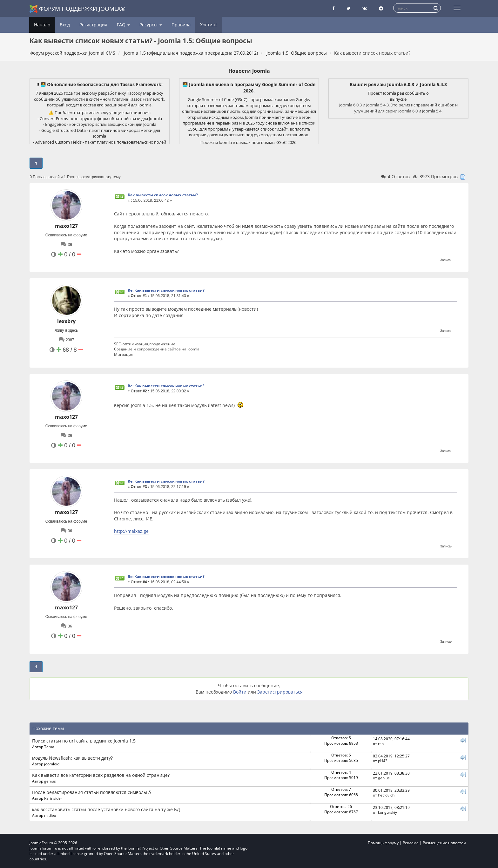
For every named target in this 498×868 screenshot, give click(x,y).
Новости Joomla (249, 71)
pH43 (383, 761)
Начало (42, 25)
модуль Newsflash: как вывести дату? (72, 758)
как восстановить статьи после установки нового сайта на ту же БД (106, 809)
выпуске (398, 99)
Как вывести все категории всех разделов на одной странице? (101, 775)
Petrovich (386, 795)
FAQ (123, 25)
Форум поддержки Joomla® (77, 9)
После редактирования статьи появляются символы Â (92, 792)
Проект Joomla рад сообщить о (398, 93)
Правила (181, 25)
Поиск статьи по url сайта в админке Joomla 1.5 (84, 741)
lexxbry (66, 321)
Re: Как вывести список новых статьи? (166, 290)
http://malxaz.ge (131, 531)
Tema (49, 747)
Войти (240, 692)
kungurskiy (387, 812)
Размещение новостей (444, 843)
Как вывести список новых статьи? (163, 195)
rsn (381, 743)
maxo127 (66, 226)
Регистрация (93, 25)
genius (50, 781)
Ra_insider (53, 798)
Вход (65, 25)
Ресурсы (151, 25)
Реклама (411, 843)
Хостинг (209, 25)
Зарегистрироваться (280, 692)
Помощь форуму (383, 843)
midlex (50, 815)
